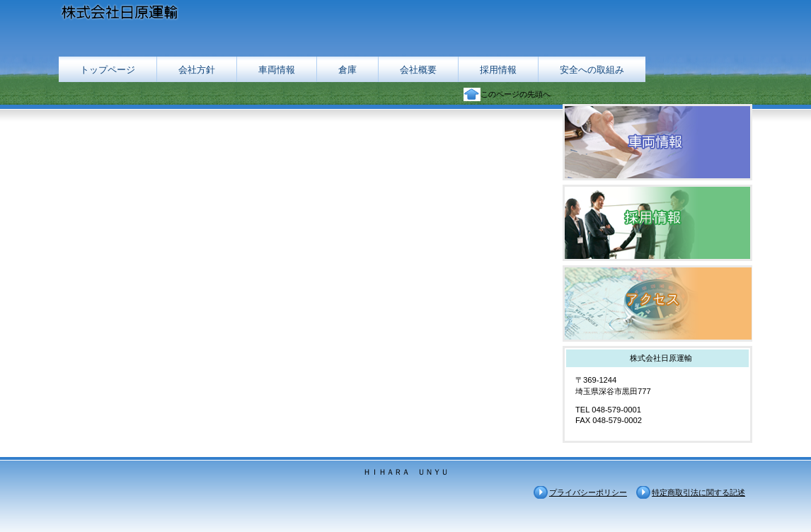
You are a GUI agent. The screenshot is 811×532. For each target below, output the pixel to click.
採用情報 (657, 223)
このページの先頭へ (516, 94)
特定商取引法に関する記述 (698, 492)
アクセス (657, 303)
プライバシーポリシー (588, 492)
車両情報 (657, 142)
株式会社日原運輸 (200, 15)
